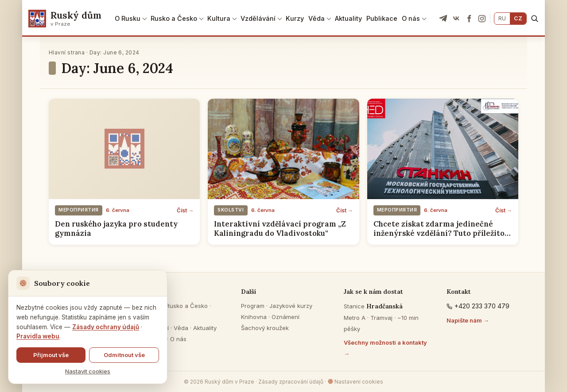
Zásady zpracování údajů (291, 382)
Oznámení (285, 317)
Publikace (382, 18)
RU (502, 18)
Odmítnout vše (124, 355)
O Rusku (128, 18)
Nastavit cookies (88, 371)
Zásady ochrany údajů (106, 327)
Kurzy (295, 18)
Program (253, 306)
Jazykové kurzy (291, 306)
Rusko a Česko (174, 18)
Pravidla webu (38, 336)
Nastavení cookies (355, 382)
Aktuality (348, 18)
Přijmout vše (51, 355)
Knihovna (254, 317)
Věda (317, 18)
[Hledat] (534, 18)
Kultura (219, 18)
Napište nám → (468, 320)
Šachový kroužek (265, 328)
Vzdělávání (258, 18)
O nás (411, 18)
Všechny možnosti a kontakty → (385, 348)
